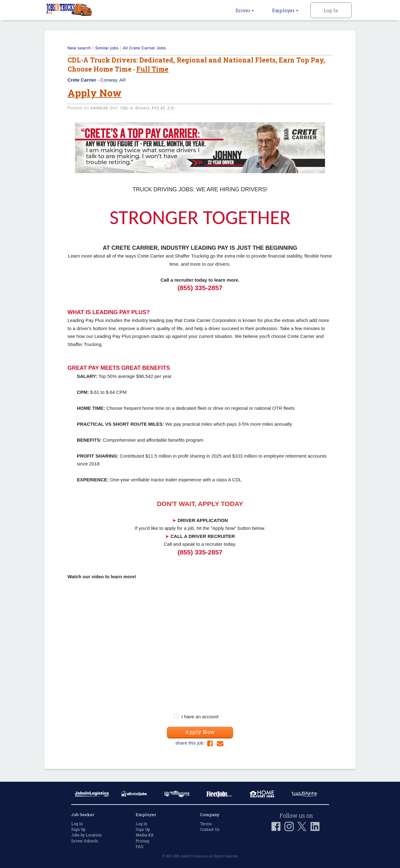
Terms (206, 824)
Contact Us (210, 829)
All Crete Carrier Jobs (144, 48)
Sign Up (78, 829)
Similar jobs (107, 48)
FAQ (140, 846)
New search (79, 48)
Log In (331, 10)
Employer (285, 10)
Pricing (142, 841)
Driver (245, 10)
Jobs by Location (86, 835)
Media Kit (145, 835)
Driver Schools (85, 841)
